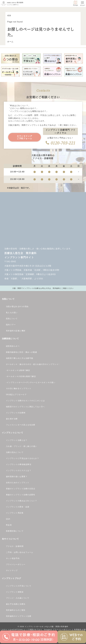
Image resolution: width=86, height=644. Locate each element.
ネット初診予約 (13, 558)
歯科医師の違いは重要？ (17, 477)
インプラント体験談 (15, 592)
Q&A (8, 519)
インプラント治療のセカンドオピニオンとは (25, 401)
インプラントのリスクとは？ (19, 470)
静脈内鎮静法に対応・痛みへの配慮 (22, 352)
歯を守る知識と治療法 (16, 604)
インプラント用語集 (15, 513)
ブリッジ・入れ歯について (18, 598)
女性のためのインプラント (18, 483)
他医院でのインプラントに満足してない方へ (25, 407)
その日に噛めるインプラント (19, 388)
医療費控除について (15, 531)
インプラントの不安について (19, 586)
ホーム (10, 42)
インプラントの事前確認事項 (19, 464)
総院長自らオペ (13, 346)
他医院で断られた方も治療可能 (20, 358)
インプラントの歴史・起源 (18, 507)
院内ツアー (11, 325)
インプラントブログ (11, 578)
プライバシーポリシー (16, 564)
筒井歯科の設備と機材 (16, 331)
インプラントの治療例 (16, 413)
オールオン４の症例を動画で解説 (21, 376)
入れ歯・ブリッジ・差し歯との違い (22, 446)
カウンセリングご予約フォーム (25, 137)
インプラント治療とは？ (17, 440)
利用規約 (78, 630)
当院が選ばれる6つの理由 (17, 306)
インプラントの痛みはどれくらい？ (22, 501)
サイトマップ (12, 570)
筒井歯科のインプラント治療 (19, 616)
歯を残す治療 (12, 419)
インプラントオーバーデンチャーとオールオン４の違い (31, 382)
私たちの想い (12, 313)
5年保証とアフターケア (16, 395)
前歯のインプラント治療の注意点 (21, 489)
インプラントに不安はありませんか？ (23, 458)
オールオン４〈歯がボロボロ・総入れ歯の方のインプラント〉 (33, 364)
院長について (12, 319)
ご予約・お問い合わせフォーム (20, 552)
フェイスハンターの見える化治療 (21, 425)
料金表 (9, 525)
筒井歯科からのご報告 (16, 610)
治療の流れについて (15, 452)
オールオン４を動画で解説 (18, 370)
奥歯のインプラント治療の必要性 (21, 495)
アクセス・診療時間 (15, 546)
